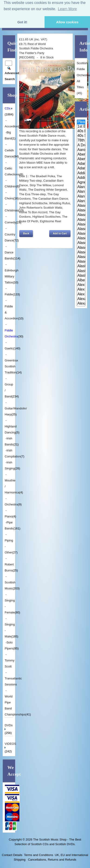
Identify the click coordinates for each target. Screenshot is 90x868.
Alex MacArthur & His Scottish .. (81, 290)
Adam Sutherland (81, 168)
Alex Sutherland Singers (81, 294)
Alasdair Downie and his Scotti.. (81, 206)
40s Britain (81, 131)
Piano (8, 516)
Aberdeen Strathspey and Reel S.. (81, 155)
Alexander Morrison (81, 304)
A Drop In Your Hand (81, 145)
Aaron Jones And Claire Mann (81, 150)
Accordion (11, 126)
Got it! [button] (22, 22)
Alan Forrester (81, 192)
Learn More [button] (67, 9)
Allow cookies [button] (67, 22)
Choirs (9, 198)
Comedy (10, 222)
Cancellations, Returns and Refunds (52, 860)
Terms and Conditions (39, 855)
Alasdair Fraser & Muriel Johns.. (81, 225)
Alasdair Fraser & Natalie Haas (81, 229)
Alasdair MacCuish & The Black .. (81, 243)
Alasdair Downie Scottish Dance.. (81, 210)
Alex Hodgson (81, 285)
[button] (26, 234)
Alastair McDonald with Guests (81, 276)
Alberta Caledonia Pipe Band (81, 280)
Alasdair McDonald (81, 248)
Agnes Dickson (81, 183)
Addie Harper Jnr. (81, 178)
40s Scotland (81, 136)
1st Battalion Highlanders (81, 127)
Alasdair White (81, 252)
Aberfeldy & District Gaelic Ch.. (81, 159)
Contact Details (12, 855)
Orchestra (11, 504)
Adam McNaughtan (81, 164)
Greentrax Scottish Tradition (11, 366)
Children (10, 186)
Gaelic (9, 348)
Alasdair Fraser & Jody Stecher (81, 220)
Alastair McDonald (81, 266)
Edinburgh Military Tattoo (11, 276)
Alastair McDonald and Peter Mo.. (81, 271)
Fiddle (9, 294)
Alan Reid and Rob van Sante (81, 201)
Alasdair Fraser (81, 215)
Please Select (81, 122)
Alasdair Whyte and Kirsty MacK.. (81, 262)
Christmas (11, 210)
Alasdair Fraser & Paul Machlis (81, 234)
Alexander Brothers (81, 299)
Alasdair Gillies (81, 238)
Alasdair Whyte (81, 257)
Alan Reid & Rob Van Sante (81, 197)
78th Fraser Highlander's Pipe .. (81, 141)
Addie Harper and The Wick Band (81, 173)
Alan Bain (81, 187)
